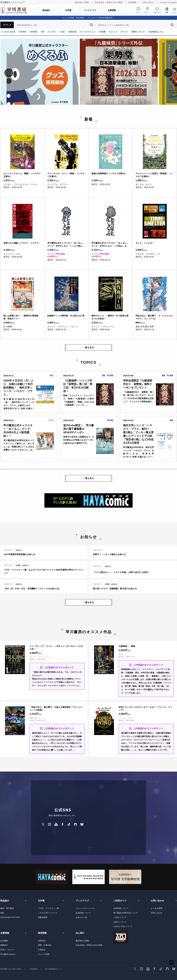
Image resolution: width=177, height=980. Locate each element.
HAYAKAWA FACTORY (10, 917)
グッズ (125, 32)
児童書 (103, 32)
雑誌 (2, 913)
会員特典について (83, 913)
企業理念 (42, 941)
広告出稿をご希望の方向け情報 (109, 2)
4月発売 (23, 32)
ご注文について (120, 917)
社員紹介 (42, 950)
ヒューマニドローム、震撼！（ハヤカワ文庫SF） (22, 175)
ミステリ (53, 32)
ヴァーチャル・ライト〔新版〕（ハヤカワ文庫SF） (66, 175)
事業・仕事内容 (45, 945)
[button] (9, 73)
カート (175, 12)
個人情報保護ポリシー (54, 969)
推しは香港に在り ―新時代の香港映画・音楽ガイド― (21, 317)
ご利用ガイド (120, 901)
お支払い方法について (123, 926)
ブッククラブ (82, 901)
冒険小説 (73, 32)
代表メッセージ (7, 950)
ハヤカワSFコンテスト (48, 913)
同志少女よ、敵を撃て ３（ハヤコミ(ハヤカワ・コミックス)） (154, 317)
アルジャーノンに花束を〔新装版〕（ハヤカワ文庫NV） (154, 175)
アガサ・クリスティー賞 (48, 908)
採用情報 (132, 2)
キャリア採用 (44, 954)
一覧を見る (89, 348)
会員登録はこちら (156, 32)
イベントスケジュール (85, 908)
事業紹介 (4, 945)
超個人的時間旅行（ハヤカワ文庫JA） (109, 173)
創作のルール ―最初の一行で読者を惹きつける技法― (110, 317)
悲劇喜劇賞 (43, 917)
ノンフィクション (88, 32)
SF (43, 32)
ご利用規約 (33, 969)
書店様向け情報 (82, 2)
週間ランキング (138, 32)
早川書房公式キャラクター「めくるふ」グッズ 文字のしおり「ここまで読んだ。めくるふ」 (66, 245)
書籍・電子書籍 (7, 908)
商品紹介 (5, 901)
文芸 (63, 32)
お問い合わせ (148, 2)
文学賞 (41, 901)
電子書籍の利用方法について (126, 913)
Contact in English (168, 2)
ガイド (138, 12)
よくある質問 (157, 908)
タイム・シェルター (145, 243)
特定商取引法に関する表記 (11, 969)
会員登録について (121, 908)
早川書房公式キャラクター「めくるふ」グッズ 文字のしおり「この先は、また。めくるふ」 (110, 245)
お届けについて (120, 922)
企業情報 (5, 933)
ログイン (147, 12)
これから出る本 (9, 32)
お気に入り (157, 12)
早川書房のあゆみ (8, 954)
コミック (114, 32)
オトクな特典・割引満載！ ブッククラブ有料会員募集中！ (89, 18)
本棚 (167, 12)
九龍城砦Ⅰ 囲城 (127, 646)
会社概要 (4, 941)
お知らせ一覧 (81, 917)
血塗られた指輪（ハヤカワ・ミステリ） (22, 243)
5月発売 (34, 32)
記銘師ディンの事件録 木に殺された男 (66, 316)
